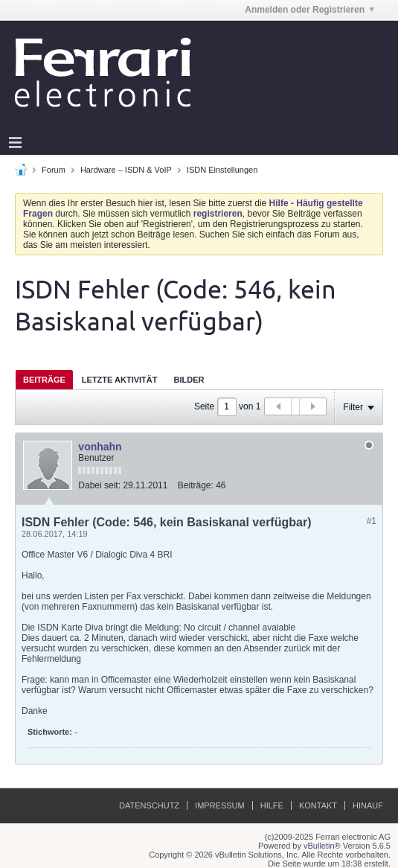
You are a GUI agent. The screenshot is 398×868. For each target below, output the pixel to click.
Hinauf (368, 805)
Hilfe (272, 805)
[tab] (44, 379)
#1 (372, 521)
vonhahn (100, 447)
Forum (54, 170)
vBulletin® (322, 846)
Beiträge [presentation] (44, 380)
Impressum (220, 805)
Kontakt (318, 805)
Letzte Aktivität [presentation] (120, 380)
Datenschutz (149, 805)
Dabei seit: (99, 485)
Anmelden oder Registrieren (309, 10)
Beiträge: (196, 485)
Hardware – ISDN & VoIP (126, 170)
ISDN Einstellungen (222, 170)
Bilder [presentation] (189, 380)
